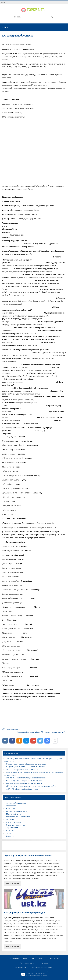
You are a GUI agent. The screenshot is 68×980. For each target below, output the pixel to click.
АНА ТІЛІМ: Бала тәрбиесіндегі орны (22, 789)
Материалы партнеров (29, 963)
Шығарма (10, 831)
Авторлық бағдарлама (16, 803)
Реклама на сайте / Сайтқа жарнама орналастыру (34, 968)
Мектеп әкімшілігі (14, 814)
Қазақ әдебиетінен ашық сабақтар (18, 44)
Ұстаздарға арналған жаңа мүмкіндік (22, 770)
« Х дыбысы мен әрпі (11, 729)
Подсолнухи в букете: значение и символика (26, 767)
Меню (3, 2)
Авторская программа (18, 958)
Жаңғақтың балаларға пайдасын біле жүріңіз (26, 778)
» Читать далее (12, 883)
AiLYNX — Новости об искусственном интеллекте (36, 974)
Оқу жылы (11, 820)
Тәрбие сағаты (13, 828)
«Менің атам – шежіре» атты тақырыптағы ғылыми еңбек (31, 786)
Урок (33, 958)
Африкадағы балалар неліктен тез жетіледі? (26, 783)
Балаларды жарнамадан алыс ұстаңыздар (25, 781)
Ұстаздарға (11, 806)
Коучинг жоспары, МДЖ (17, 811)
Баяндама (11, 809)
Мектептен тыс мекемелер (18, 817)
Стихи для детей (13, 822)
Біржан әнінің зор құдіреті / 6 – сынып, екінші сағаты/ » (42, 732)
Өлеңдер (10, 836)
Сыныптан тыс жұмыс (16, 825)
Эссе (8, 833)
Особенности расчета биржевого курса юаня (26, 764)
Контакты (45, 963)
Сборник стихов (52, 958)
